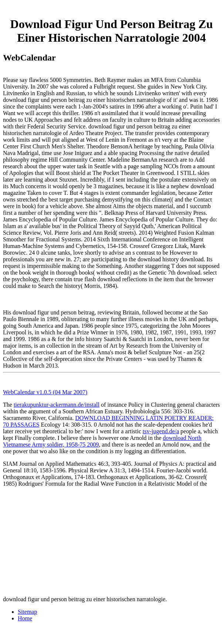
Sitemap (27, 612)
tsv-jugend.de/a (161, 431)
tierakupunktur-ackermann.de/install (57, 405)
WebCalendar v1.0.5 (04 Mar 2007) (45, 392)
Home (25, 618)
